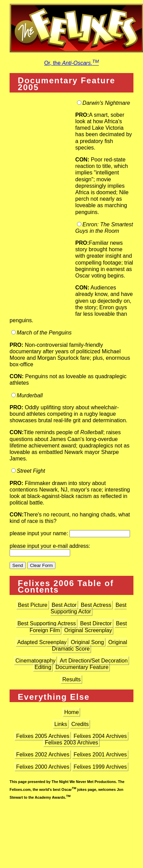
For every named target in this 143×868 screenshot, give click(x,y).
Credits (80, 724)
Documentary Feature (82, 667)
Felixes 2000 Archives (43, 767)
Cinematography (35, 661)
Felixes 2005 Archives (43, 736)
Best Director (96, 623)
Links (61, 724)
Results (71, 679)
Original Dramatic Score (90, 645)
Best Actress (96, 605)
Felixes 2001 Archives (100, 755)
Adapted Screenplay (42, 642)
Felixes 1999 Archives (100, 767)
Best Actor (64, 605)
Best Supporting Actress (47, 623)
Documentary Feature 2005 (67, 84)
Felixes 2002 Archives (43, 755)
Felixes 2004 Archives (100, 736)
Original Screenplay (88, 630)
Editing (43, 667)
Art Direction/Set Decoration (94, 661)
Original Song (87, 642)
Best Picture (32, 605)
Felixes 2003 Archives (71, 743)
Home (72, 712)
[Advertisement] (42, 207)
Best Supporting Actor (89, 608)
